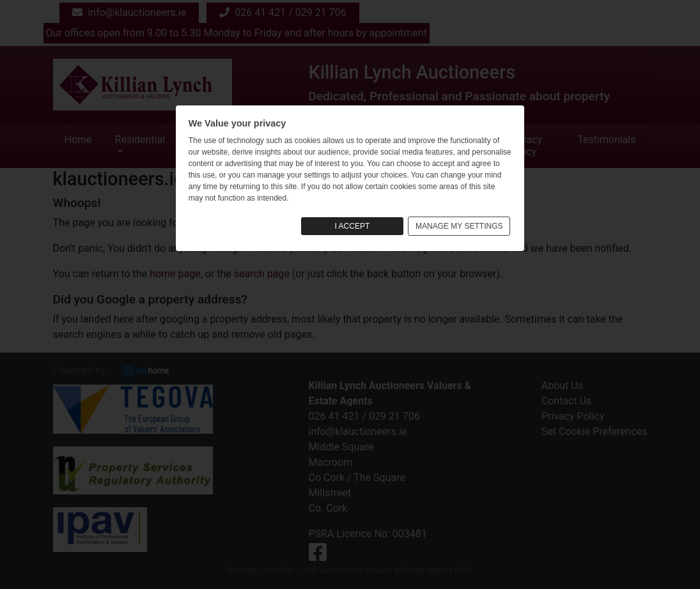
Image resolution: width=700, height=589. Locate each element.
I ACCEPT (353, 226)
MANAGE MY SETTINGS (459, 226)
